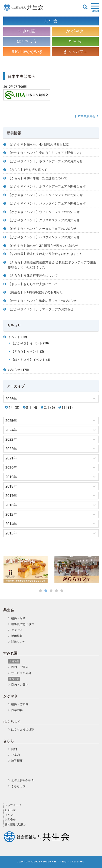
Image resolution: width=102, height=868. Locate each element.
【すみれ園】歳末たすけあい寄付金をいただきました (45, 254)
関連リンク (18, 642)
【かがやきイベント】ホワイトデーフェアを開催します (47, 186)
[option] (26, 570)
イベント (14, 337)
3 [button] (51, 591)
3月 (29, 407)
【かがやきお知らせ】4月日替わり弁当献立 (38, 144)
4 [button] (56, 591)
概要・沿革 (18, 618)
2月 (47, 407)
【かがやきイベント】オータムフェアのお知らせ (42, 228)
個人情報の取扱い (16, 824)
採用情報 (17, 636)
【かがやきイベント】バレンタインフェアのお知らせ (45, 195)
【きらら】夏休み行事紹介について (33, 275)
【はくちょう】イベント (28, 360)
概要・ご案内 (20, 704)
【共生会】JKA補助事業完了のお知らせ (35, 292)
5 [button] (62, 591)
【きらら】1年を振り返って (28, 170)
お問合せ (10, 819)
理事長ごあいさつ (23, 624)
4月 (11, 407)
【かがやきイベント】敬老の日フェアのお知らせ (42, 301)
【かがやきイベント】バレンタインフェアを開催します (47, 203)
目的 (14, 749)
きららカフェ (20, 786)
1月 (64, 407)
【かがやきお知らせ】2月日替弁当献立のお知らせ (43, 245)
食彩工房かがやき (23, 780)
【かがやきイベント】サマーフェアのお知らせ (41, 309)
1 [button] (40, 591)
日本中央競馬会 (87, 116)
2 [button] (46, 591)
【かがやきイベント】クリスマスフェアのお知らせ (44, 220)
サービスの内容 (21, 673)
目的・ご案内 (20, 667)
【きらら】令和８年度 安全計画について (38, 178)
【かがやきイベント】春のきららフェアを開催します (45, 153)
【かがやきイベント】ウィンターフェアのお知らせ (44, 212)
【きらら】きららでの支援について (33, 284)
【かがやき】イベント (27, 343)
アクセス (17, 630)
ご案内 (15, 755)
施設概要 (17, 761)
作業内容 (17, 710)
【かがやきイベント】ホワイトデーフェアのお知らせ (45, 161)
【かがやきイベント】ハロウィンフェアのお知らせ (44, 237)
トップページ (13, 805)
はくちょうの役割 (23, 729)
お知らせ (14, 370)
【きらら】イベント (25, 351)
